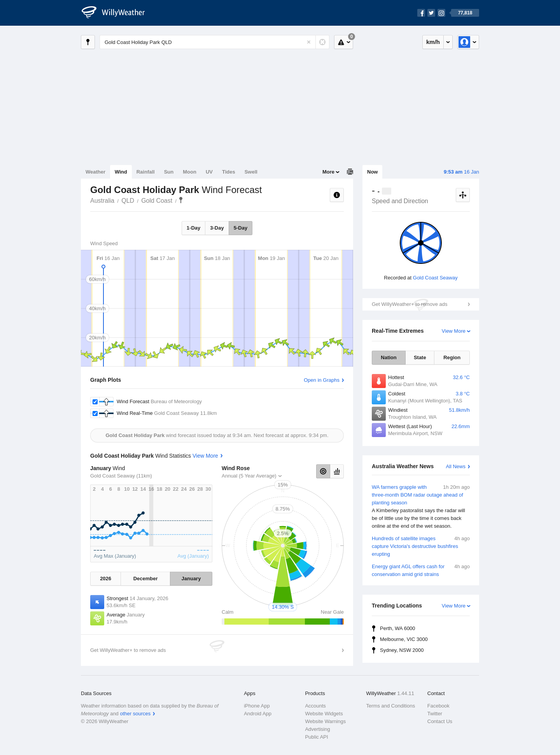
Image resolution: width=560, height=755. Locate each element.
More (328, 172)
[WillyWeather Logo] (117, 13)
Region (452, 357)
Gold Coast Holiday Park (181, 200)
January (191, 579)
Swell (251, 172)
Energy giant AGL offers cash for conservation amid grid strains (421, 570)
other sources (135, 714)
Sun (169, 172)
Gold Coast (157, 201)
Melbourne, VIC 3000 (404, 639)
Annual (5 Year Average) (249, 476)
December (146, 579)
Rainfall (146, 172)
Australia (102, 201)
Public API (316, 737)
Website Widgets (324, 714)
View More (454, 331)
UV (209, 172)
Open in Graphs (322, 380)
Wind (121, 172)
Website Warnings (325, 721)
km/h (433, 42)
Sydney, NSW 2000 (402, 650)
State (420, 357)
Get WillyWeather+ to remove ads (409, 304)
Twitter (435, 714)
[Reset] (309, 42)
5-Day (241, 228)
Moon (190, 172)
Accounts (315, 706)
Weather (95, 172)
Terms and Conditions (391, 706)
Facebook (438, 706)
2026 (106, 579)
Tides (229, 172)
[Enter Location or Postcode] (214, 42)
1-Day (193, 228)
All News (456, 466)
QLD (128, 201)
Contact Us (440, 721)
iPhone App (257, 706)
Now (372, 172)
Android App (258, 714)
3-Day (217, 228)
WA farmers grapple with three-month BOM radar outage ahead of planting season (421, 507)
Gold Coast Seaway (435, 278)
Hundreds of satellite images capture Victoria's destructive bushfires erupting (421, 546)
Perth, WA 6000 (398, 628)
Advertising (317, 729)
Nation (388, 357)
